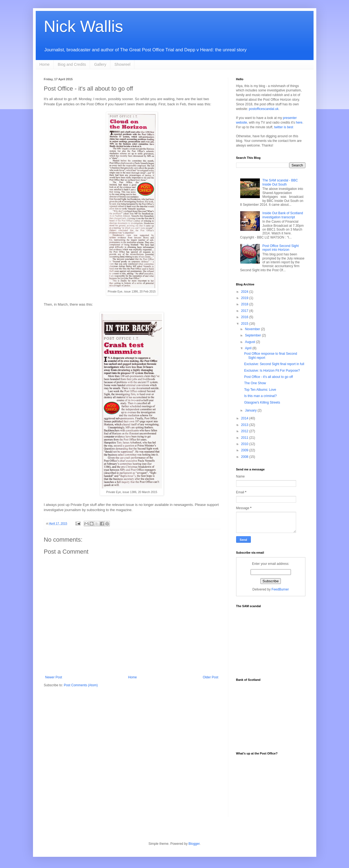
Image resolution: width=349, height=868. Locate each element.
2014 (245, 418)
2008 (245, 457)
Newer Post (54, 677)
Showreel (122, 64)
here (299, 123)
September (253, 335)
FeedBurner (280, 589)
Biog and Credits (72, 64)
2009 (245, 450)
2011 (245, 438)
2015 (245, 324)
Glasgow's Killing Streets (262, 402)
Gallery (100, 64)
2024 (245, 292)
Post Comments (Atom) (81, 685)
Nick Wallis (84, 26)
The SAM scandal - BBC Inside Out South (280, 182)
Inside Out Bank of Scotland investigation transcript (283, 215)
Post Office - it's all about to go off (268, 377)
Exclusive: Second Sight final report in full (274, 364)
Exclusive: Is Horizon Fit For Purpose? (272, 371)
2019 (245, 298)
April (249, 348)
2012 (245, 431)
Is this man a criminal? (260, 396)
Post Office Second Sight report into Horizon (280, 248)
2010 (245, 444)
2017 (245, 311)
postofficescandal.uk (264, 109)
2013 (245, 425)
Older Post (211, 677)
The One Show (255, 383)
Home (45, 64)
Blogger (194, 844)
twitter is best (284, 127)
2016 (245, 317)
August (250, 342)
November (253, 329)
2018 (245, 304)
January (251, 410)
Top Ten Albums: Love (260, 390)
